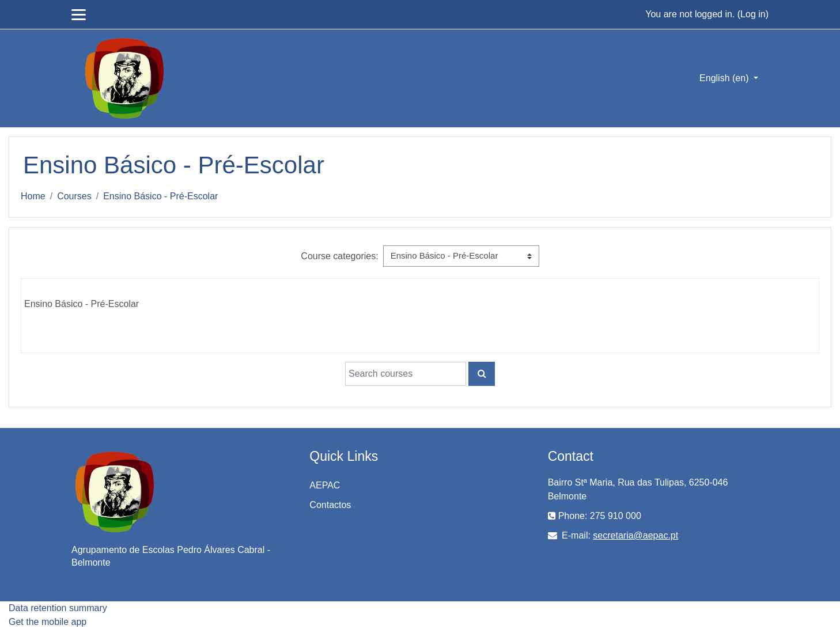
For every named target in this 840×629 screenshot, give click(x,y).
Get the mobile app (48, 622)
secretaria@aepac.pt (635, 535)
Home (33, 196)
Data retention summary (58, 608)
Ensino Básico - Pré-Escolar (160, 196)
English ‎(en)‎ (725, 78)
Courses (74, 196)
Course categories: (339, 256)
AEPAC (325, 485)
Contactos (330, 505)
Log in (753, 14)
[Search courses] (406, 374)
